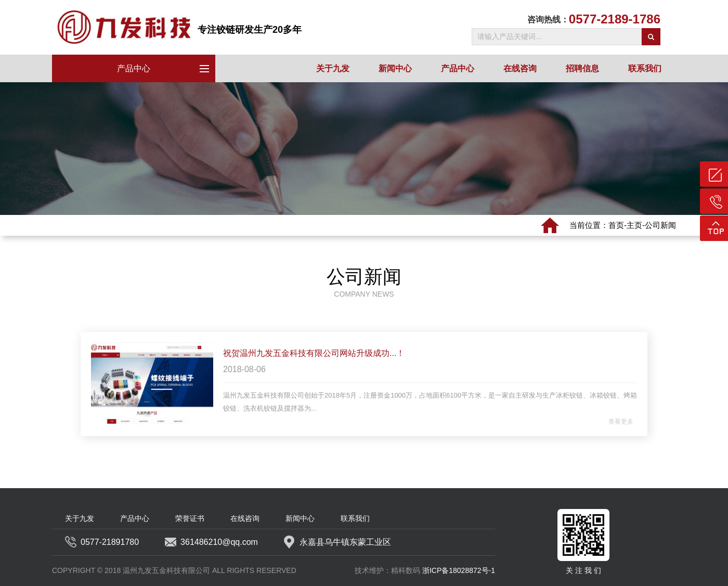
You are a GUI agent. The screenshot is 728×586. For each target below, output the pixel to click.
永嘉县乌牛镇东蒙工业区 (337, 542)
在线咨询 (520, 68)
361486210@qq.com (211, 542)
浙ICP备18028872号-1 (459, 570)
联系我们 (645, 68)
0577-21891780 (102, 542)
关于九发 (333, 68)
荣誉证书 (190, 518)
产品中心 (166, 68)
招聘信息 (582, 68)
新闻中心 (395, 68)
